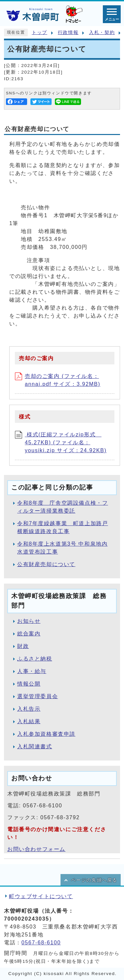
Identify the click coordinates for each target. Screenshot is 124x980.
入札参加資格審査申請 (46, 734)
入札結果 (29, 721)
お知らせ (29, 621)
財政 (23, 646)
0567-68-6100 (41, 943)
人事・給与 (32, 671)
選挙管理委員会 (38, 696)
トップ (40, 33)
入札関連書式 (35, 746)
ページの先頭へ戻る (94, 880)
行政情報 (68, 33)
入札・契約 (102, 33)
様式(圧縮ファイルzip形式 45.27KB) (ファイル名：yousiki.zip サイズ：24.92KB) (61, 442)
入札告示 (29, 709)
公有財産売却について (46, 564)
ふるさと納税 (35, 659)
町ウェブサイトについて (41, 896)
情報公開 (29, 684)
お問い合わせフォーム (36, 849)
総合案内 (29, 634)
